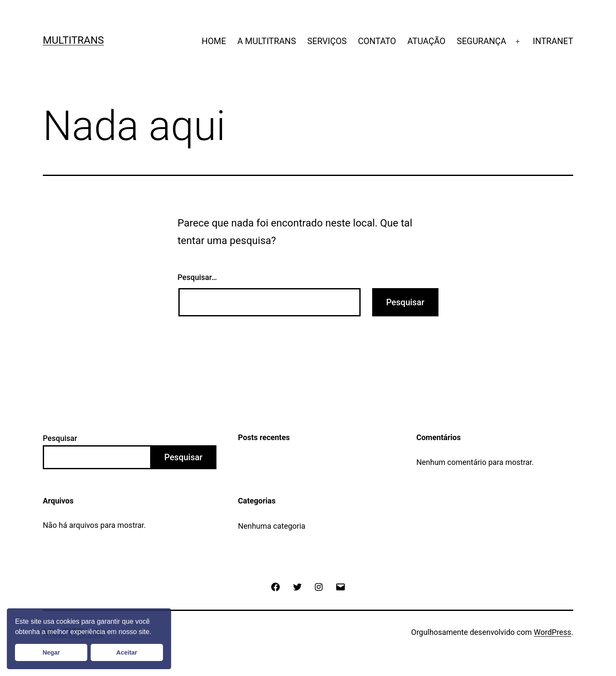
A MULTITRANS (267, 41)
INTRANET (553, 41)
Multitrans (73, 40)
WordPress (552, 632)
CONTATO (377, 41)
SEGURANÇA (482, 41)
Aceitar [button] (127, 652)
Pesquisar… (197, 277)
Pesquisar (60, 438)
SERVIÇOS (327, 41)
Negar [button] (51, 652)
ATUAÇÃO (426, 41)
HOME (214, 41)
